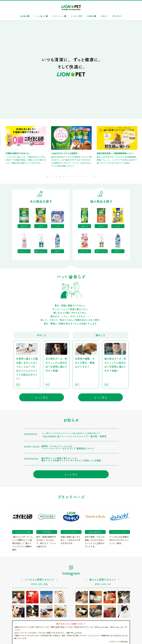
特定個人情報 (45, 639)
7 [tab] (78, 81)
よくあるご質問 (77, 16)
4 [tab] (67, 81)
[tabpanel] (31, 50)
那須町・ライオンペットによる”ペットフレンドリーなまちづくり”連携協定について (68, 352)
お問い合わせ (117, 16)
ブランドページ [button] (58, 16)
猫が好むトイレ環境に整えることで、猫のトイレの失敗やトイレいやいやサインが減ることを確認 (71, 364)
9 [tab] (86, 81)
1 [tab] (56, 81)
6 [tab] (75, 81)
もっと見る (42, 302)
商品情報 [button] (24, 16)
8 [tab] (82, 81)
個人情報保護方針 (31, 639)
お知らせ (104, 16)
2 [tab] (60, 81)
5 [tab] (71, 81)
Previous (48, 81)
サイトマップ (17, 639)
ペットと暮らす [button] (40, 16)
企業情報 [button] (90, 16)
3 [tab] (64, 81)
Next (95, 81)
